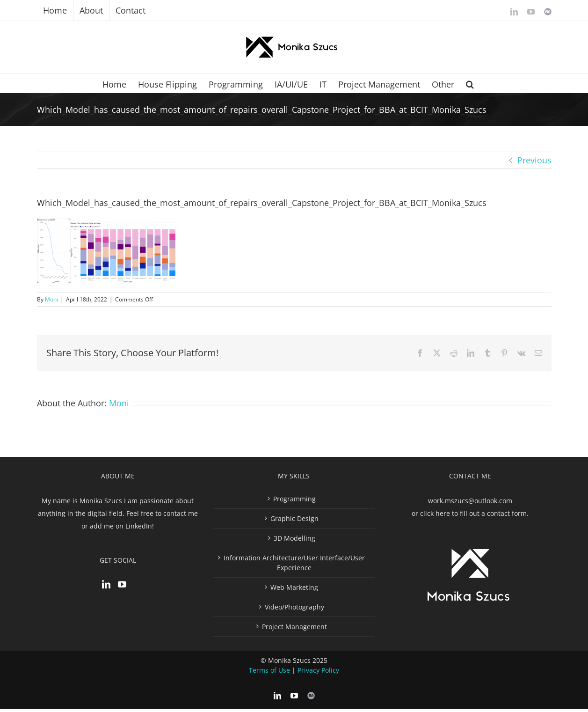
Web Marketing (294, 591)
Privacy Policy (318, 673)
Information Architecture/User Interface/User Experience (294, 566)
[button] (470, 83)
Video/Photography (294, 610)
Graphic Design (294, 522)
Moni (51, 299)
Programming (294, 502)
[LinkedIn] (106, 587)
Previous (534, 160)
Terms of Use (269, 673)
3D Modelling (294, 541)
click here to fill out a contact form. (474, 517)
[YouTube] (122, 587)
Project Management (294, 630)
